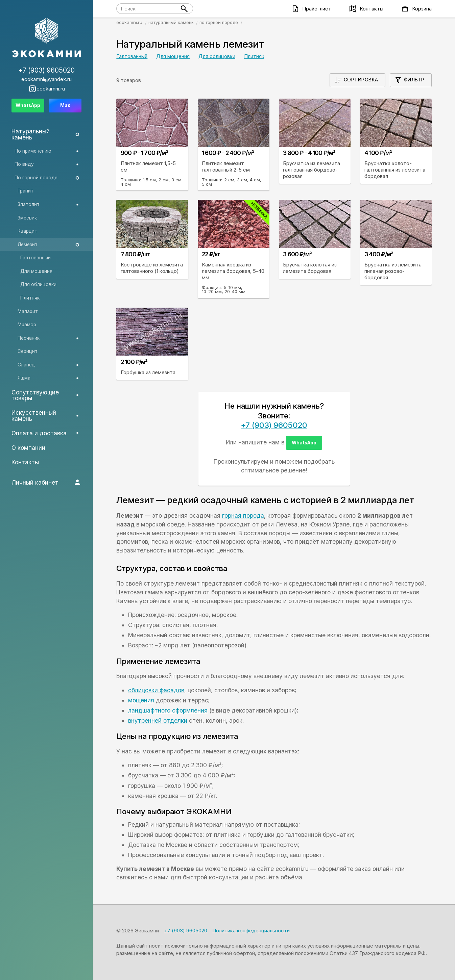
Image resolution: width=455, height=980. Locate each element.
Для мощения (173, 56)
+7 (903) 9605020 (274, 425)
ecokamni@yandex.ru (46, 79)
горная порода (243, 515)
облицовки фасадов (156, 690)
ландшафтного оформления (168, 710)
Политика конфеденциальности (251, 931)
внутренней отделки (158, 720)
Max (65, 105)
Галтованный (132, 56)
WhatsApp (304, 443)
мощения (141, 700)
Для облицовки (217, 56)
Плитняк (254, 56)
